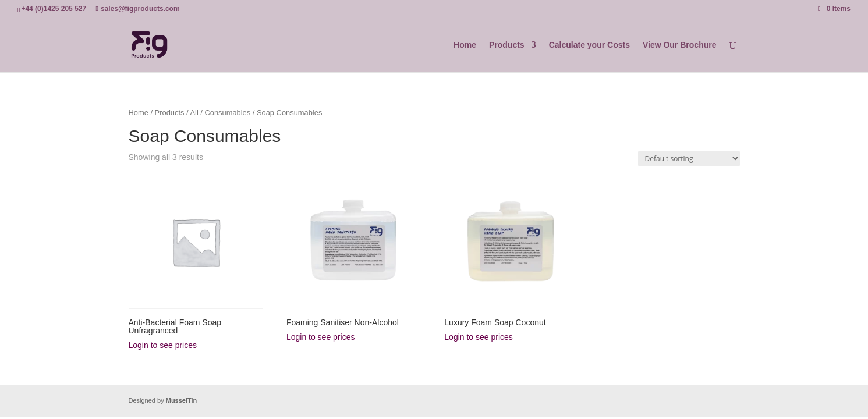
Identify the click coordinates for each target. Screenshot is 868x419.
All (194, 113)
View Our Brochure (680, 45)
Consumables (227, 113)
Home (465, 45)
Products (507, 45)
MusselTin (182, 400)
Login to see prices (163, 345)
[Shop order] (689, 159)
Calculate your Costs (589, 45)
